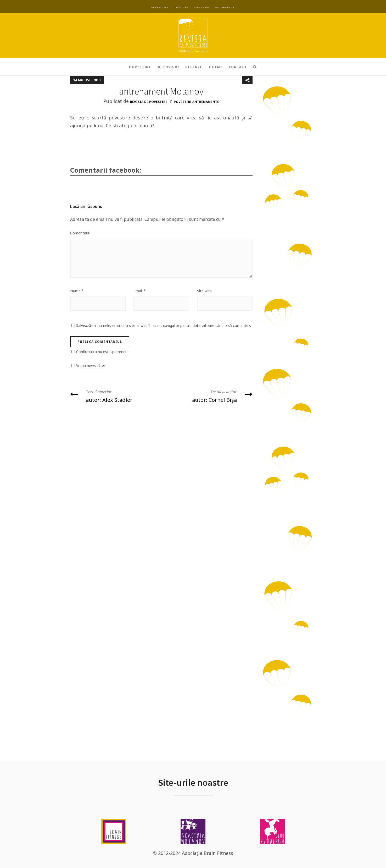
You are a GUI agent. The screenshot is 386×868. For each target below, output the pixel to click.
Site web (204, 291)
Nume (77, 291)
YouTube (202, 7)
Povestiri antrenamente (196, 102)
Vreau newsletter (91, 366)
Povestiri (140, 67)
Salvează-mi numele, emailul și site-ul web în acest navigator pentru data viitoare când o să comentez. (164, 325)
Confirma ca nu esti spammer (101, 352)
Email (140, 291)
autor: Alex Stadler (114, 396)
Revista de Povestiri (149, 102)
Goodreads (225, 7)
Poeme (216, 67)
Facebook (160, 7)
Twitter (181, 7)
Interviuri (168, 67)
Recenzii (194, 67)
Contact (238, 67)
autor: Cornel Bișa (209, 396)
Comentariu (80, 233)
